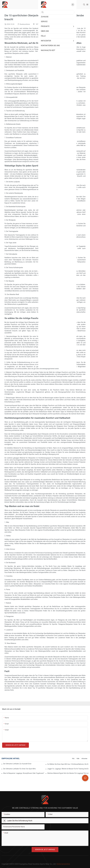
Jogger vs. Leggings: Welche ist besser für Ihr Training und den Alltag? (68, 769)
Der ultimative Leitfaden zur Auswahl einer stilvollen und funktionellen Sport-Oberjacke (17, 764)
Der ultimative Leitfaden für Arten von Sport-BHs (19, 769)
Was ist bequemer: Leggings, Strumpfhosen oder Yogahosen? (24, 773)
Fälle (78, 759)
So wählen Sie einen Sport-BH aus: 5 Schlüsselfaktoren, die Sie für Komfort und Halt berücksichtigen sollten (68, 764)
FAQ (73, 759)
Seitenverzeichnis (63, 864)
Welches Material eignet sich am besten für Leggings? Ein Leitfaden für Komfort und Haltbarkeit (68, 773)
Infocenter (84, 759)
